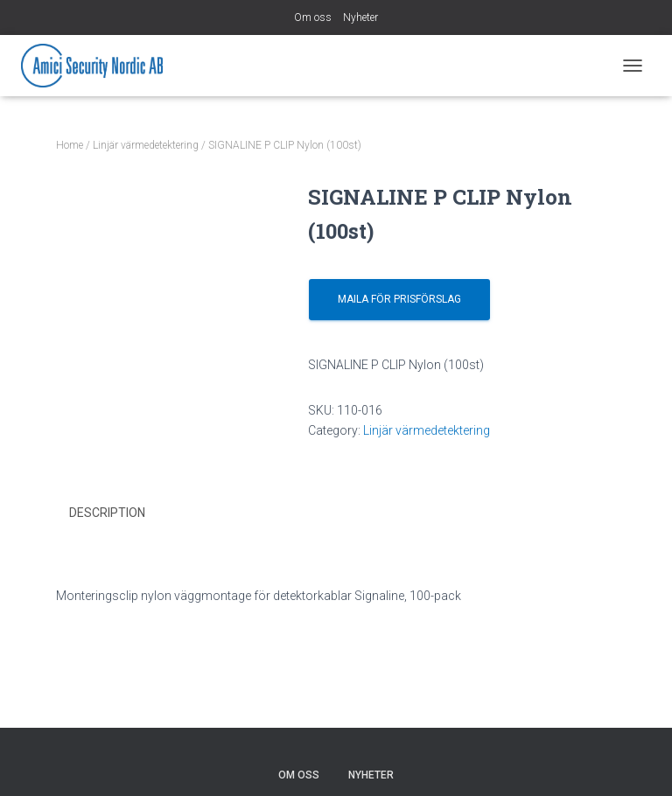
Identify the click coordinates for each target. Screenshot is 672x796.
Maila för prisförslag (399, 299)
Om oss (313, 17)
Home (70, 145)
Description (107, 513)
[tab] (120, 513)
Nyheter (360, 17)
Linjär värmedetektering (146, 145)
